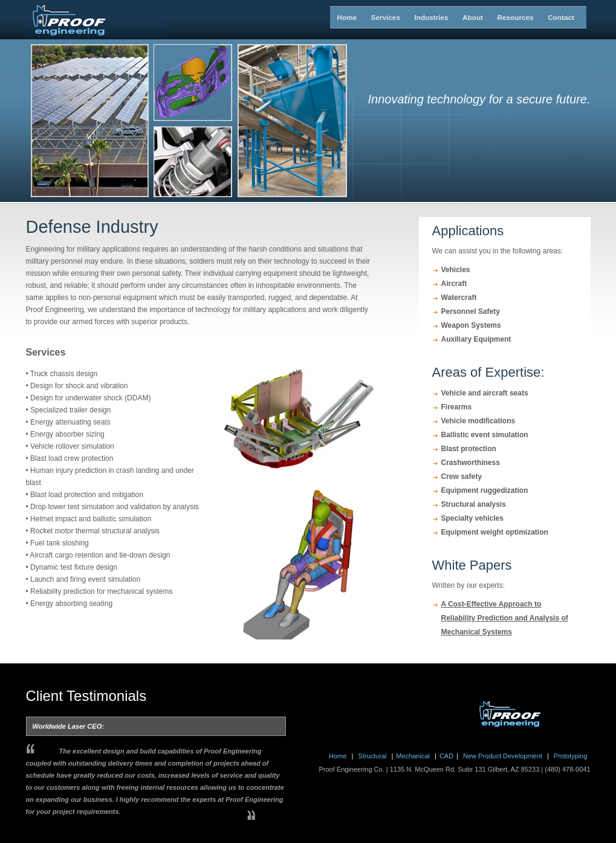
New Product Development (503, 756)
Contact (551, 17)
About (466, 17)
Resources (501, 17)
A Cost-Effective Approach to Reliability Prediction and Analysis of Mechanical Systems (505, 618)
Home (340, 17)
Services (375, 17)
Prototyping (570, 756)
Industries (418, 17)
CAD (446, 756)
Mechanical (414, 756)
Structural (373, 756)
